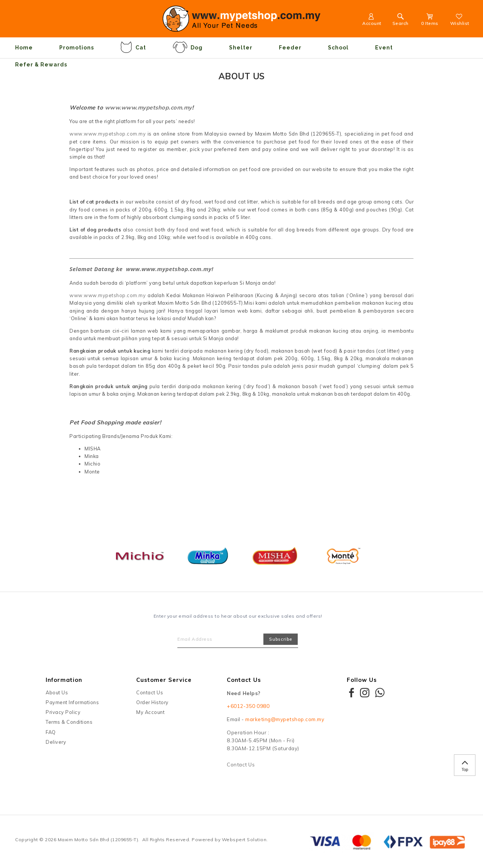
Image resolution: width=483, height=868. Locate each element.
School (338, 48)
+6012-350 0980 (248, 706)
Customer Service (164, 680)
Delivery (56, 742)
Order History (152, 702)
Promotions (77, 48)
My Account (150, 712)
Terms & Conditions (69, 722)
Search (401, 21)
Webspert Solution (244, 839)
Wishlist (460, 21)
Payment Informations (72, 702)
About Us (57, 692)
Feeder (290, 48)
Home (24, 48)
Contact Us (150, 692)
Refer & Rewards (41, 65)
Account (372, 21)
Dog (188, 47)
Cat (133, 47)
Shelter (241, 48)
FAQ (51, 732)
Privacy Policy (63, 712)
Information (64, 680)
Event (384, 48)
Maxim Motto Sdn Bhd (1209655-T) (98, 839)
